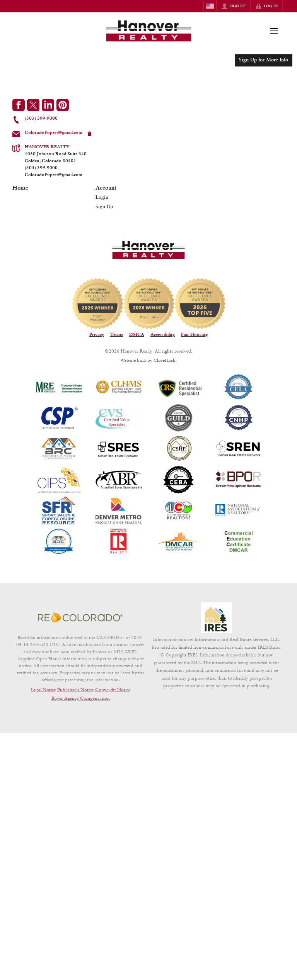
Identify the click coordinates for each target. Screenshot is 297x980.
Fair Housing (194, 335)
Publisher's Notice (75, 689)
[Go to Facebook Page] (19, 105)
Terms (117, 335)
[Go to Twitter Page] (33, 105)
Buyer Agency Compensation (81, 698)
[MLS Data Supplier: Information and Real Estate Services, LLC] (217, 618)
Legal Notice (43, 689)
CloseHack (165, 360)
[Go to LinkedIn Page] (48, 105)
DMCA (137, 335)
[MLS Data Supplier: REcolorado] (80, 617)
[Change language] (210, 6)
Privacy (97, 335)
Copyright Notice (113, 689)
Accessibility (163, 335)
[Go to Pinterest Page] (63, 105)
